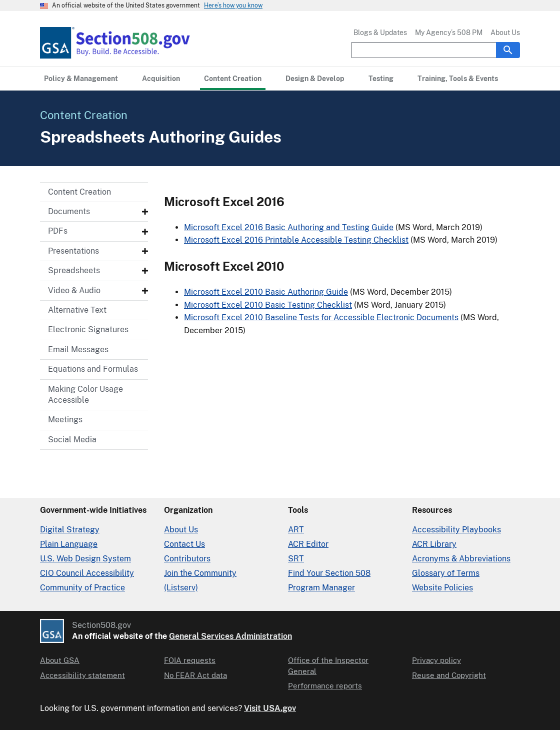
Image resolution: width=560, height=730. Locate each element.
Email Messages (78, 349)
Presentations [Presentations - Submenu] (73, 251)
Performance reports (325, 686)
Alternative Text (77, 310)
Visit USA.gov (270, 708)
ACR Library (434, 544)
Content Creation (79, 192)
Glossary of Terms (446, 573)
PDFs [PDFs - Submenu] (58, 231)
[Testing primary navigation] (381, 79)
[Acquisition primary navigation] (161, 79)
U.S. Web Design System (85, 559)
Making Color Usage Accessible (85, 395)
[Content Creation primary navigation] (233, 79)
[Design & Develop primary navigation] (315, 79)
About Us (505, 33)
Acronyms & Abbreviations (461, 559)
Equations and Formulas (93, 369)
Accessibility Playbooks (456, 530)
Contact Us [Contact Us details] (184, 544)
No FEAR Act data (195, 675)
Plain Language (69, 544)
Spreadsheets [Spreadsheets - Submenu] (74, 270)
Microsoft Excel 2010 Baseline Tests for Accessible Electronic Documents (321, 317)
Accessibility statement (82, 675)
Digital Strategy (70, 530)
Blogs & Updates (380, 33)
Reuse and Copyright (449, 675)
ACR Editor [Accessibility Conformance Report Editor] (308, 544)
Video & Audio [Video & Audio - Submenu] (74, 290)
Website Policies (442, 588)
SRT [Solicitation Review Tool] (296, 559)
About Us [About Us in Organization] (181, 530)
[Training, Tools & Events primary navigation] (458, 79)
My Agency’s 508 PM (449, 33)
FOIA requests (190, 660)
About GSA (60, 660)
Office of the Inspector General (328, 665)
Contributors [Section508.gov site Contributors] (187, 559)
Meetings (65, 420)
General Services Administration (230, 636)
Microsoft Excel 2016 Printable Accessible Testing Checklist (296, 240)
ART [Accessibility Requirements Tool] (296, 530)
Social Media (72, 440)
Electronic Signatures (88, 329)
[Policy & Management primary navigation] (81, 79)
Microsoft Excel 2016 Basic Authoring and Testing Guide (289, 227)
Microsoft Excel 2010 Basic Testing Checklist (268, 305)
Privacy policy (436, 660)
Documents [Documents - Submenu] (69, 211)
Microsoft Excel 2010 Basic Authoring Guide (266, 292)
